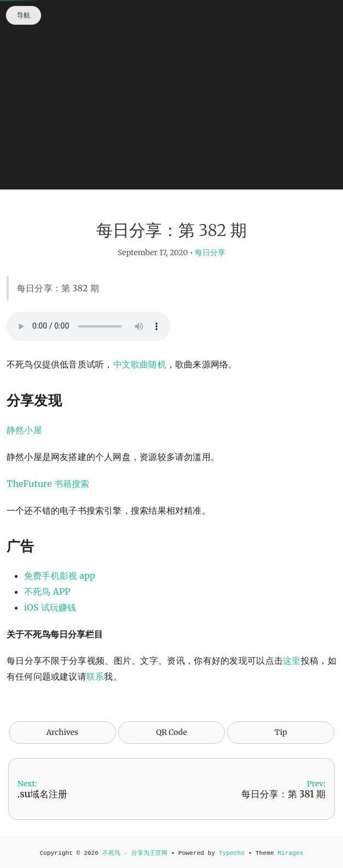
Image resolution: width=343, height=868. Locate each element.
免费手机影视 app (60, 576)
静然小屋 (24, 430)
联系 (95, 676)
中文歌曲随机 (140, 364)
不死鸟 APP (47, 591)
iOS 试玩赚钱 (50, 607)
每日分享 (210, 252)
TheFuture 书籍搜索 (48, 484)
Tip (281, 732)
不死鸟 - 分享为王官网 (135, 853)
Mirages (290, 853)
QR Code (171, 732)
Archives (62, 732)
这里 (292, 660)
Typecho (232, 853)
